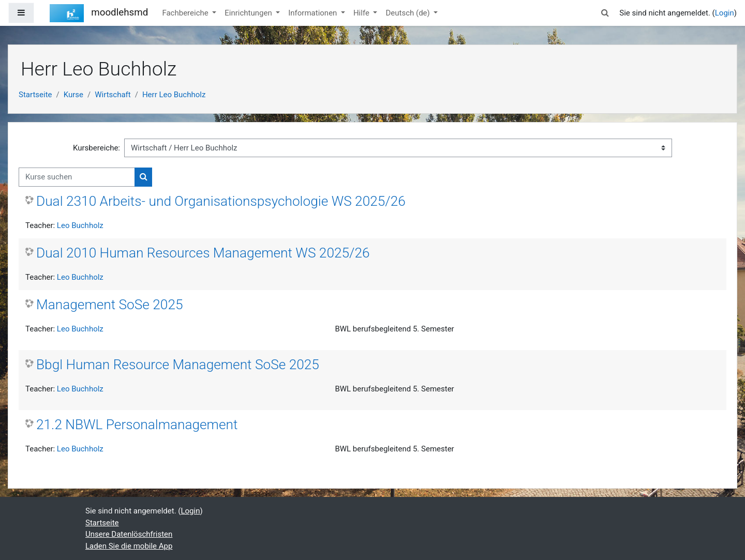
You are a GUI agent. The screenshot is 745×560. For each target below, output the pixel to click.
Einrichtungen (249, 13)
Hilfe (362, 13)
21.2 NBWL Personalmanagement (137, 425)
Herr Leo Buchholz (174, 95)
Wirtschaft (113, 95)
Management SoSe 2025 (110, 305)
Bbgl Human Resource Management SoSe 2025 (178, 365)
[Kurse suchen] (77, 177)
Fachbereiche (186, 13)
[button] (605, 13)
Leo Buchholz (80, 225)
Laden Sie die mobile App (129, 546)
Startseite (35, 95)
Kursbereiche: (96, 148)
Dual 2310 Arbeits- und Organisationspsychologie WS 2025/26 (221, 201)
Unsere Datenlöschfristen (129, 534)
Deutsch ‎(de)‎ (408, 13)
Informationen (314, 13)
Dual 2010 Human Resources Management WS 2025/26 (203, 253)
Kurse (73, 95)
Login (725, 13)
